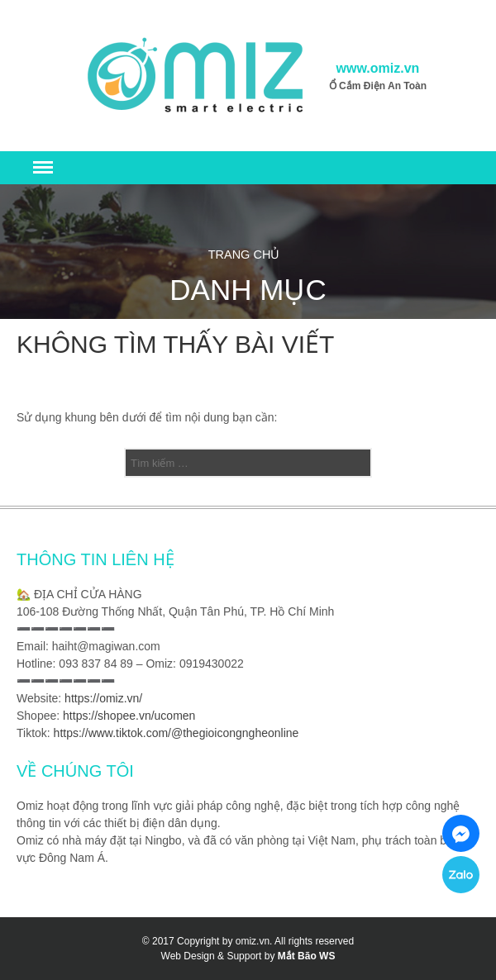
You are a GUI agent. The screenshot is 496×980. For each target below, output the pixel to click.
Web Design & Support (212, 956)
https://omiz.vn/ (103, 698)
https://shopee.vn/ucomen (129, 716)
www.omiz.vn (378, 68)
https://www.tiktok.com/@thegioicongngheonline (176, 733)
